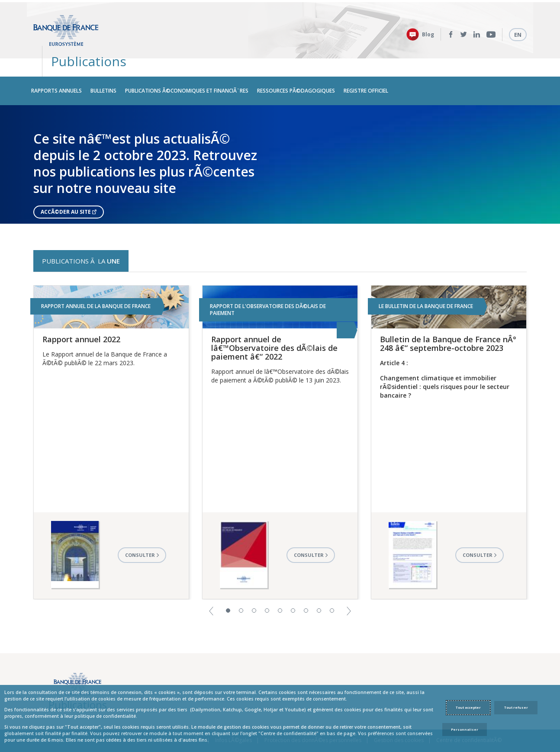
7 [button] (306, 590)
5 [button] (280, 590)
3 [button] (254, 590)
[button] (211, 590)
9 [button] (332, 590)
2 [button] (241, 590)
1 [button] (228, 590)
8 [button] (319, 590)
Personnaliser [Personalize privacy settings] (465, 730)
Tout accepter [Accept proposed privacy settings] (468, 707)
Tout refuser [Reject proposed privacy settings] (516, 707)
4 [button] (267, 590)
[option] (280, 144)
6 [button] (293, 590)
